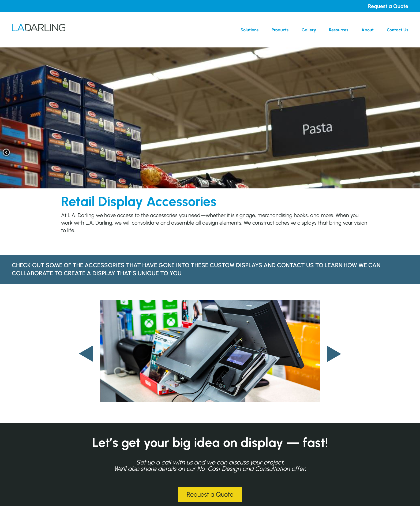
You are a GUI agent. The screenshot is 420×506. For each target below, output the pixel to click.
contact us (295, 265)
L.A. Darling (39, 30)
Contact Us (397, 30)
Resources (339, 30)
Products (280, 30)
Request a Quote (388, 6)
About (367, 30)
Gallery (309, 30)
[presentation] (86, 354)
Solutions (250, 30)
